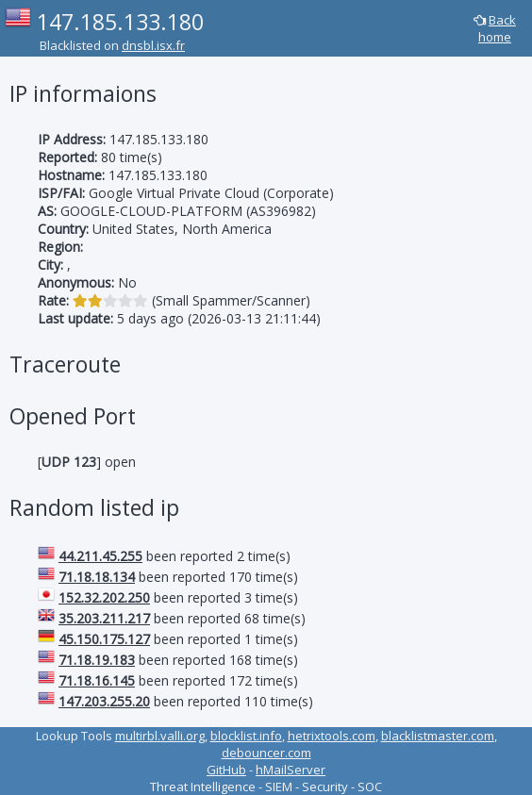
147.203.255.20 (104, 701)
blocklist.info (246, 736)
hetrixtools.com (332, 736)
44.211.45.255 (100, 556)
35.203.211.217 (104, 618)
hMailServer (291, 770)
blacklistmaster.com (438, 736)
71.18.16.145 (97, 680)
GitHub (226, 770)
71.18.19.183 (97, 660)
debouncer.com (266, 753)
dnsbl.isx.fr (153, 45)
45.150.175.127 (104, 639)
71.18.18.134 (97, 577)
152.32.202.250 (104, 597)
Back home (497, 28)
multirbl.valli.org (160, 736)
